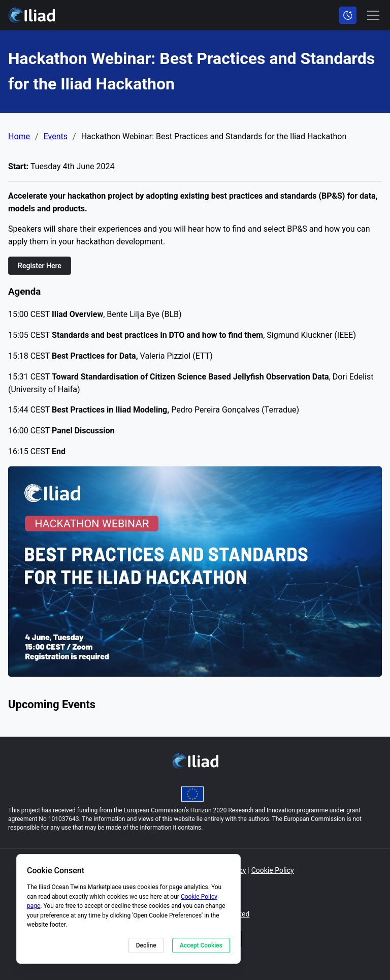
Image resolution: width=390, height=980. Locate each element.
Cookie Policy (273, 870)
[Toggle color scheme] (348, 15)
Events (56, 137)
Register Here (40, 266)
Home (19, 137)
